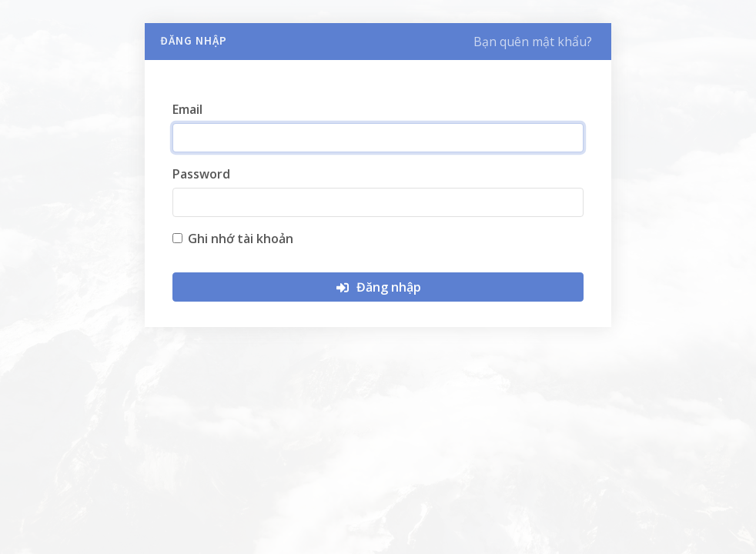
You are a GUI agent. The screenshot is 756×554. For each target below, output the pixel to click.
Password (201, 174)
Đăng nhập (378, 287)
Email (187, 109)
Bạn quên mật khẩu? (533, 42)
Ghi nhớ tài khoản (241, 239)
